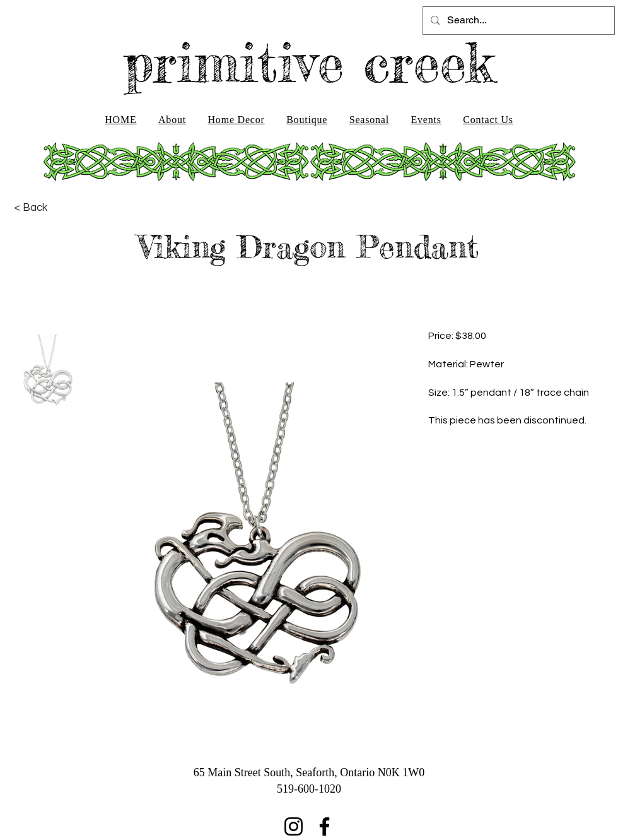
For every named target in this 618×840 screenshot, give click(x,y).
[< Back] (31, 208)
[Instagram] (294, 826)
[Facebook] (324, 826)
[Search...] (517, 21)
